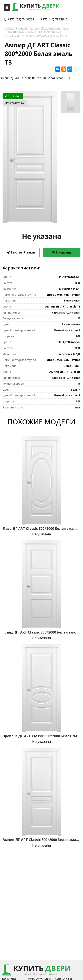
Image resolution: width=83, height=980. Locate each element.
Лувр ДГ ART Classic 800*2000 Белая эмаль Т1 (41, 529)
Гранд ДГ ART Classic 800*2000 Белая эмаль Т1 (41, 632)
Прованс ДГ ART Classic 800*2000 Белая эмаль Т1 (41, 736)
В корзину (62, 252)
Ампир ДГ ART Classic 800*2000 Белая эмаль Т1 (41, 840)
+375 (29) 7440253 (19, 20)
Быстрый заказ (21, 252)
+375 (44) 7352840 (54, 19)
